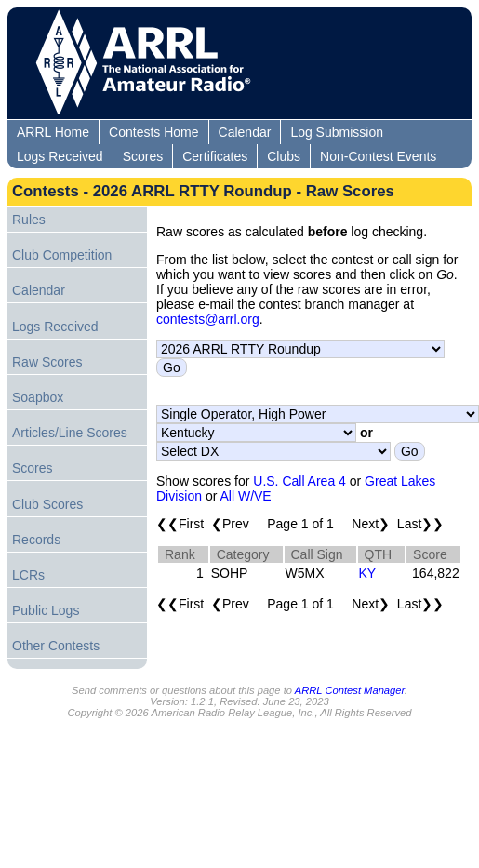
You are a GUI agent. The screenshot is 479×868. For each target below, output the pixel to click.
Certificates (215, 156)
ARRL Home (53, 132)
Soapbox (38, 397)
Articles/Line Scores (70, 433)
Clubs (284, 156)
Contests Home (153, 132)
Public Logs (46, 610)
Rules (29, 220)
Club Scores (47, 504)
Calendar (245, 132)
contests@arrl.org (208, 319)
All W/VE (245, 496)
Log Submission (337, 132)
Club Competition (62, 255)
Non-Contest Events (378, 156)
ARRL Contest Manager (350, 690)
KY (368, 573)
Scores (143, 156)
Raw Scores (47, 362)
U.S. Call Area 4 (299, 481)
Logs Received (60, 156)
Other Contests (56, 646)
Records (36, 540)
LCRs (28, 575)
